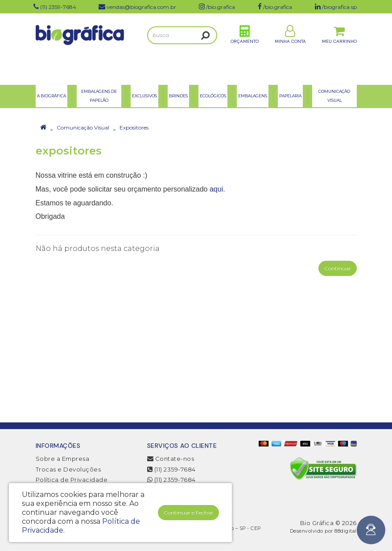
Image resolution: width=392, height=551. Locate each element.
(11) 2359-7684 (171, 469)
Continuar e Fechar (188, 512)
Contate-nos (171, 459)
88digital (346, 531)
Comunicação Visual (83, 127)
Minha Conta (290, 48)
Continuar (338, 268)
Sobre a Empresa (63, 459)
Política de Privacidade (72, 480)
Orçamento (245, 48)
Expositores (134, 127)
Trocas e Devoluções (68, 469)
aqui (216, 189)
